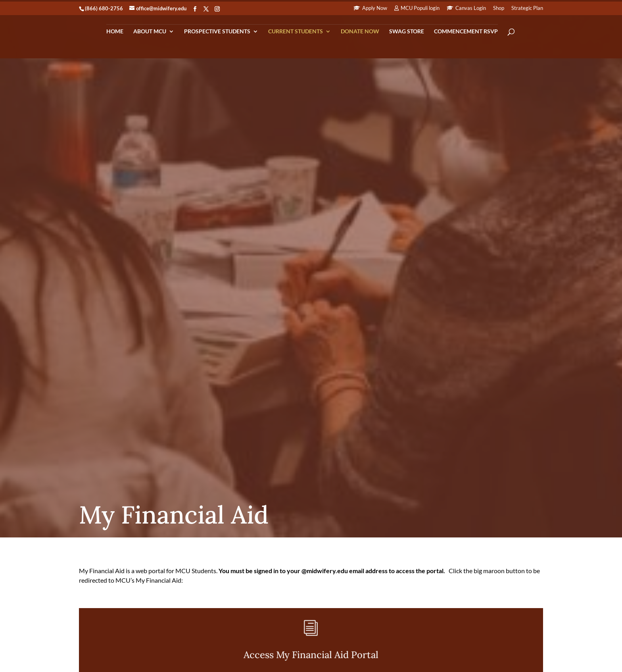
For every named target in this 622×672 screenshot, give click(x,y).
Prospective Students (217, 32)
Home (115, 32)
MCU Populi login (420, 8)
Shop (499, 8)
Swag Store (407, 32)
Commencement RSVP (466, 32)
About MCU (150, 32)
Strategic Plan (527, 8)
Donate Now (360, 32)
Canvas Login (471, 8)
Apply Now (375, 8)
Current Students (296, 32)
